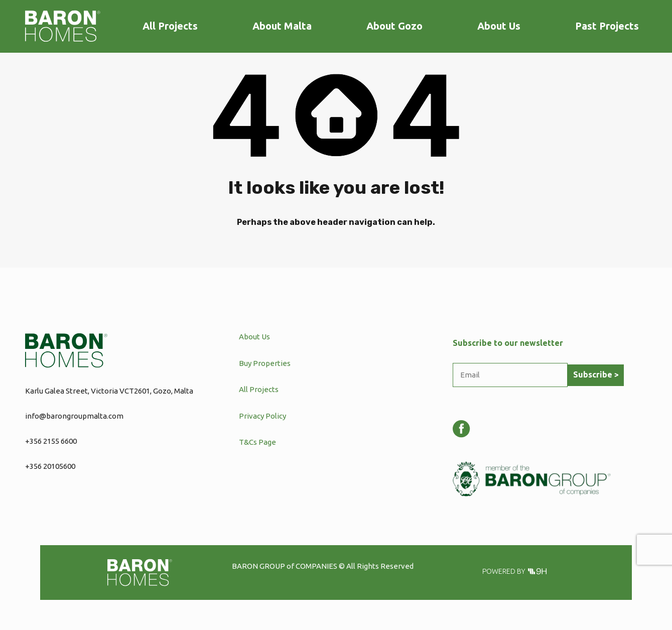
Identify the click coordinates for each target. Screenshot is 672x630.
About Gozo (394, 26)
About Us (499, 26)
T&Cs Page (257, 442)
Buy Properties (265, 363)
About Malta (282, 26)
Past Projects (607, 26)
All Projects (170, 26)
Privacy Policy (262, 416)
